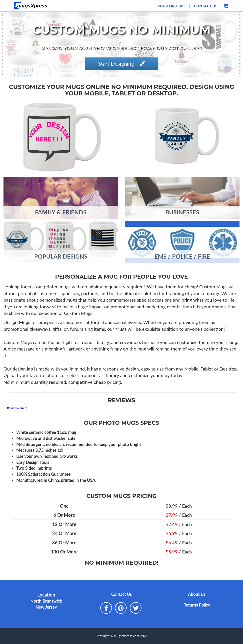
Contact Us (206, 6)
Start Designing (122, 64)
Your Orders (171, 6)
